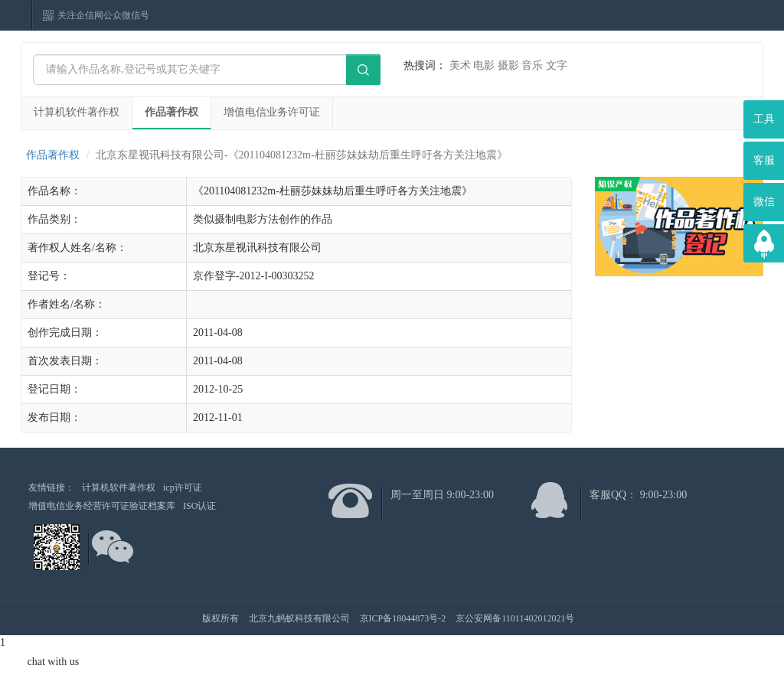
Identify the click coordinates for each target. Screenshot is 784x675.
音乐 (532, 65)
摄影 (508, 65)
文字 (557, 65)
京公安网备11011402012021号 (515, 618)
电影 (484, 65)
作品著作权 (171, 112)
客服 (764, 160)
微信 (764, 202)
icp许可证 (183, 487)
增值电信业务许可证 (272, 112)
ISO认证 (199, 506)
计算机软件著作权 (77, 112)
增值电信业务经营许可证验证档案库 (102, 506)
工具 (764, 119)
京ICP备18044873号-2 (403, 618)
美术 (460, 65)
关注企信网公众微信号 (103, 15)
